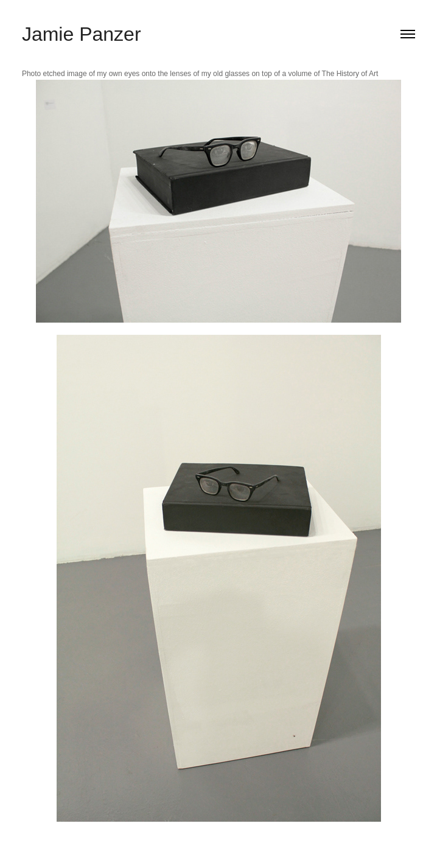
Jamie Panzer (82, 34)
